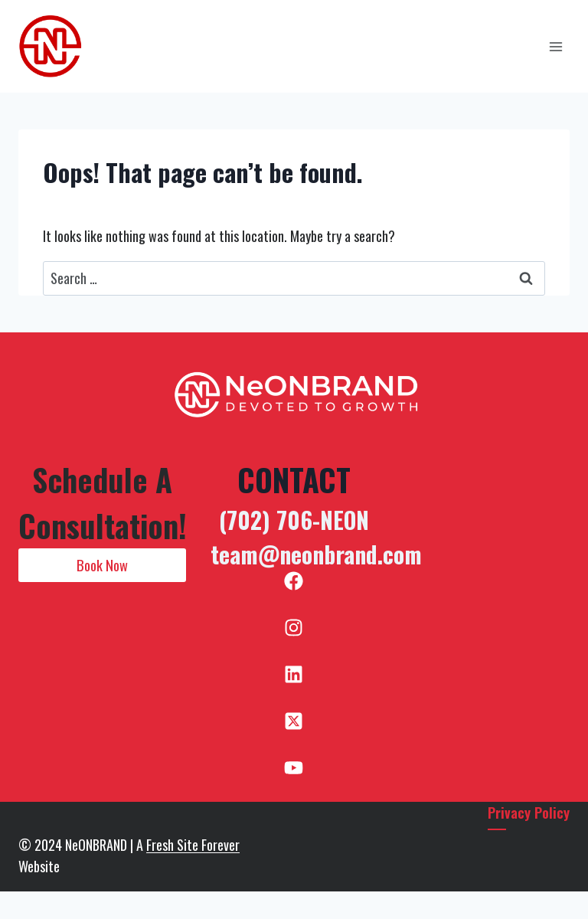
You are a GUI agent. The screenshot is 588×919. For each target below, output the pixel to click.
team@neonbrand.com (316, 554)
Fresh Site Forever (193, 845)
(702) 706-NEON (294, 520)
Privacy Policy (529, 812)
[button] (102, 565)
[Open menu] (555, 46)
